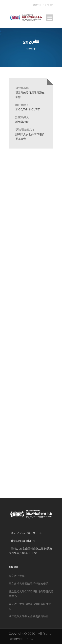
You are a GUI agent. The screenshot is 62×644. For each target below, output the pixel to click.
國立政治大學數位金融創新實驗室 (29, 616)
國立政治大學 (17, 576)
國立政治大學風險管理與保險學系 (29, 584)
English (49, 5)
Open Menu (50, 18)
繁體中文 (37, 5)
